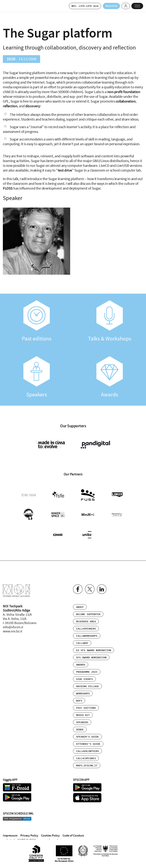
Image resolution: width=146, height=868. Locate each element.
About (80, 601)
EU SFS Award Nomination (94, 644)
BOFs (79, 695)
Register (106, 6)
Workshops (83, 687)
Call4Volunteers (87, 745)
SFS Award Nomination (91, 651)
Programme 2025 (87, 666)
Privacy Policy (29, 829)
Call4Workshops (87, 630)
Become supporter (88, 608)
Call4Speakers (86, 623)
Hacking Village (87, 680)
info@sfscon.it (13, 621)
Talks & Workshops (109, 322)
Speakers (36, 378)
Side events (84, 673)
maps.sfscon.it (87, 759)
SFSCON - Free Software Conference (12, 6)
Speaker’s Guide (87, 731)
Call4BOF (82, 637)
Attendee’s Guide (88, 738)
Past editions (36, 322)
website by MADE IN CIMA (19, 834)
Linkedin (102, 583)
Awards (109, 378)
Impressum (10, 829)
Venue (80, 723)
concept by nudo (49, 834)
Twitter (90, 583)
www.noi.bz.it (13, 625)
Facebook (78, 583)
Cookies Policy (50, 829)
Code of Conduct (73, 829)
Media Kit (83, 709)
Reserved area (86, 615)
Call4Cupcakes (86, 752)
